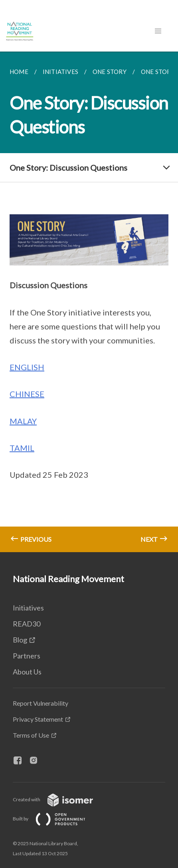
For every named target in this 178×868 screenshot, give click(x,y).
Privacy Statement (38, 719)
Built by (55, 819)
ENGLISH (27, 367)
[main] (89, 302)
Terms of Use (31, 735)
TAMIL (22, 448)
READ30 (27, 624)
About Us (27, 672)
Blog (20, 640)
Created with (59, 799)
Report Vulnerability (41, 703)
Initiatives (28, 608)
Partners (27, 656)
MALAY (23, 421)
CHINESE (27, 394)
